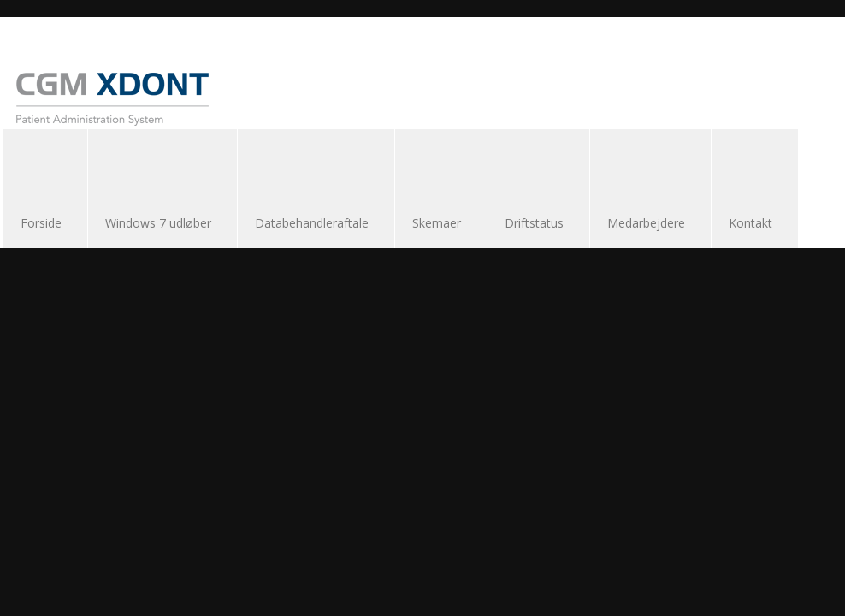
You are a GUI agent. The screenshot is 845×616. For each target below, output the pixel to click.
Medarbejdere (646, 223)
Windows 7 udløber (158, 223)
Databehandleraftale (312, 223)
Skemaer (437, 223)
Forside (41, 223)
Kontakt (750, 223)
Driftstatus (534, 223)
